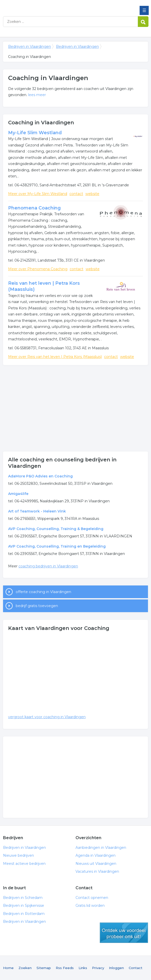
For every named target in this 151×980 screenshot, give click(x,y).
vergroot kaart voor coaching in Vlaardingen (47, 717)
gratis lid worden (124, 933)
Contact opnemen (92, 898)
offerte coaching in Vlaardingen (43, 592)
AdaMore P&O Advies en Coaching (40, 476)
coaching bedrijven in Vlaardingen (48, 566)
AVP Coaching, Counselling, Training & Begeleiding (56, 529)
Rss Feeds (65, 968)
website (92, 194)
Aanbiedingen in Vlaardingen (101, 848)
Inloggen (116, 968)
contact (76, 194)
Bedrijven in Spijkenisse (24, 906)
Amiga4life (18, 494)
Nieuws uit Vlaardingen (96, 864)
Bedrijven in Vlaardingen (40, 6)
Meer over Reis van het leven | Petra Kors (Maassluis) (55, 357)
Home (8, 968)
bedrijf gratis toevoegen (37, 606)
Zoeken (25, 968)
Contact (136, 968)
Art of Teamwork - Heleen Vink (37, 511)
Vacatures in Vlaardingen (97, 871)
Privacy (98, 968)
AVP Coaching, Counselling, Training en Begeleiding (57, 546)
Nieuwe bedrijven (18, 855)
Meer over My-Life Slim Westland (38, 194)
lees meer (37, 95)
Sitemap (44, 968)
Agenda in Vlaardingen (96, 855)
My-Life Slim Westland (35, 133)
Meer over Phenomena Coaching (38, 269)
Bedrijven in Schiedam (23, 898)
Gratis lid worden (90, 906)
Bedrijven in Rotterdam (24, 914)
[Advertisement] (75, 408)
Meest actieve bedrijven (24, 864)
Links (83, 968)
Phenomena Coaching (34, 208)
